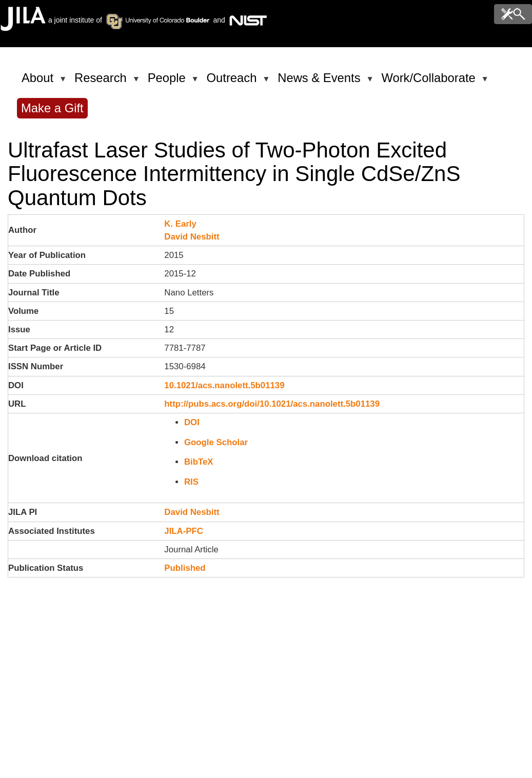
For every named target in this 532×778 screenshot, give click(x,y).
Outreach (234, 82)
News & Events (321, 82)
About (39, 82)
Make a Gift (52, 108)
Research (102, 82)
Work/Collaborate (430, 82)
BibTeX (199, 462)
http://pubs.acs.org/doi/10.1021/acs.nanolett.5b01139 (272, 404)
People (169, 82)
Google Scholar (216, 442)
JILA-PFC (184, 531)
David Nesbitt (192, 237)
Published (185, 568)
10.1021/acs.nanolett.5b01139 (224, 385)
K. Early (180, 224)
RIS (191, 482)
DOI (192, 422)
